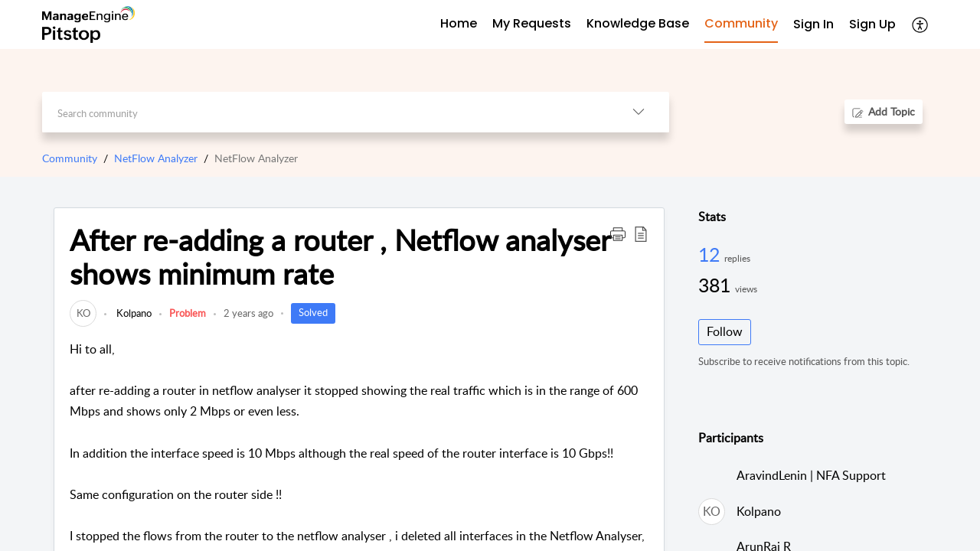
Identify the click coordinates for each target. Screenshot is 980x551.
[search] (325, 112)
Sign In (813, 24)
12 (711, 254)
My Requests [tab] (532, 23)
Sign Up (872, 24)
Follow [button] (725, 331)
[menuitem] (813, 25)
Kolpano (133, 313)
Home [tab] (459, 23)
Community (70, 158)
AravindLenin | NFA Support (811, 475)
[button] (921, 24)
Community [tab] (741, 23)
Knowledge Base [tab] (638, 23)
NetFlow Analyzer (156, 158)
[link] (83, 313)
